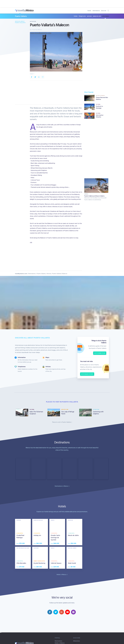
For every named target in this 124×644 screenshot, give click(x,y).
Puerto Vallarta (21, 16)
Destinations (32, 274)
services (89, 16)
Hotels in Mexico (60, 643)
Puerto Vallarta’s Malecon (60, 274)
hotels (89, 11)
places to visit (97, 16)
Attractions (77, 641)
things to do (82, 16)
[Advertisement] (96, 148)
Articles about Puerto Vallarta (20, 22)
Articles (49, 274)
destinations (96, 11)
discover (104, 11)
